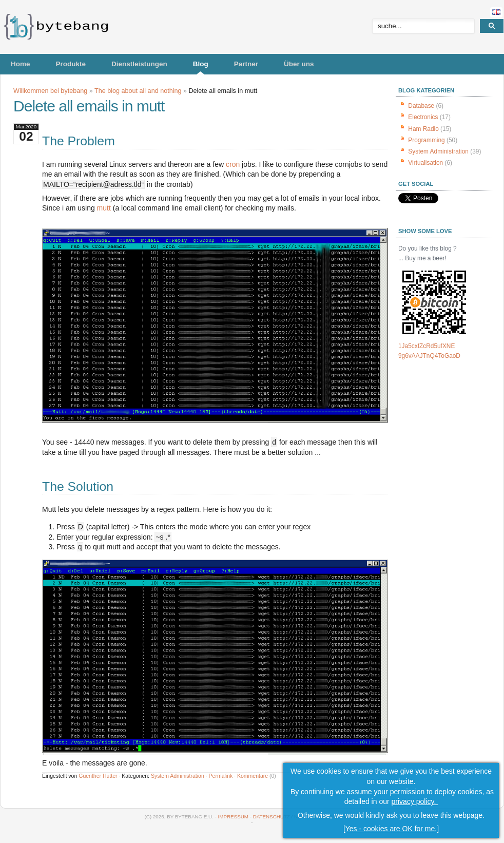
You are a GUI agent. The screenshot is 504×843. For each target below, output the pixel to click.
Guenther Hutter (98, 776)
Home (21, 64)
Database (421, 106)
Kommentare (253, 776)
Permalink (221, 776)
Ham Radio (423, 129)
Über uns (299, 64)
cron (233, 164)
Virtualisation (425, 163)
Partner (246, 64)
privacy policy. (415, 801)
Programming (426, 140)
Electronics (423, 117)
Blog (201, 64)
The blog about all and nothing (138, 91)
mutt (104, 208)
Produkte (71, 64)
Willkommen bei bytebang (50, 91)
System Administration (178, 776)
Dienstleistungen (139, 64)
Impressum (233, 817)
